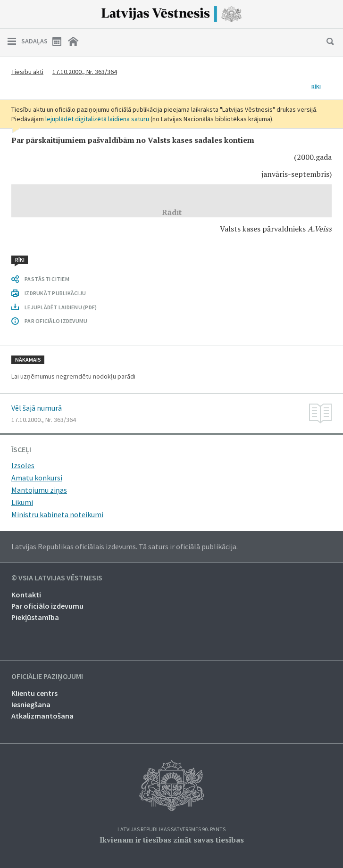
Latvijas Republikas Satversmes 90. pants (171, 830)
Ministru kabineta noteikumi (57, 514)
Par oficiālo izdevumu (47, 606)
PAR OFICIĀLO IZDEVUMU (56, 321)
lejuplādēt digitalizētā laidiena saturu (97, 119)
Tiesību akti (27, 72)
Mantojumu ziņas (39, 490)
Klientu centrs (34, 693)
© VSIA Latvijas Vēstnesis (57, 578)
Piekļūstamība (35, 617)
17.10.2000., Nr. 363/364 (85, 72)
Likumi (22, 502)
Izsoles (23, 465)
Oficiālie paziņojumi (47, 677)
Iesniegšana (31, 704)
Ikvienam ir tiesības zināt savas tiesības (172, 840)
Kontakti (26, 595)
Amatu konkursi (37, 478)
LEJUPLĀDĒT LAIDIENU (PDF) (61, 307)
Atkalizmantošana (42, 716)
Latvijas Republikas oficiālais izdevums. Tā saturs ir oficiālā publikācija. (125, 546)
